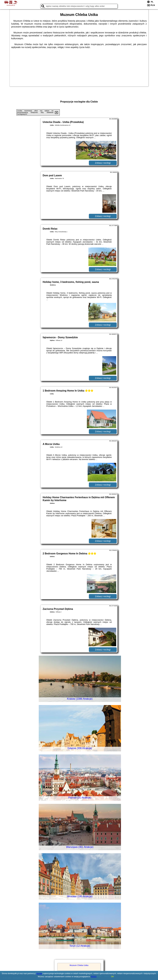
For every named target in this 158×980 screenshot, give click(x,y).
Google (39, 974)
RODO (94, 977)
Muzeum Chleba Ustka (79, 965)
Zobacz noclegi (103, 163)
